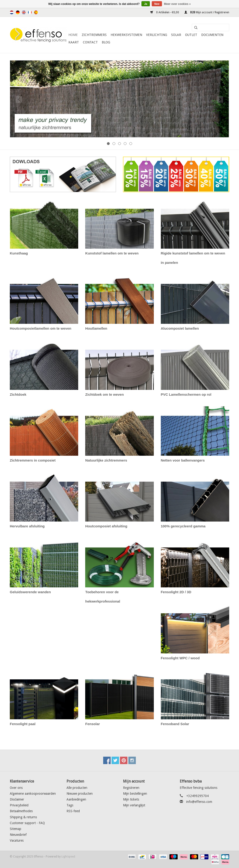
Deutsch (18, 12)
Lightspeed (68, 857)
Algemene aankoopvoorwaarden (33, 794)
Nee (157, 4)
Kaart (74, 42)
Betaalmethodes (21, 811)
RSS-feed (73, 811)
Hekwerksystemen (126, 35)
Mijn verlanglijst (134, 805)
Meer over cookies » (177, 4)
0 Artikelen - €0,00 (165, 12)
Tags (70, 805)
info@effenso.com (199, 802)
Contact (90, 42)
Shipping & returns (23, 817)
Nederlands (12, 12)
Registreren (131, 788)
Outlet (191, 35)
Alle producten (77, 788)
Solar (176, 35)
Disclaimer (17, 799)
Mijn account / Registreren (207, 12)
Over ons (16, 788)
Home (73, 35)
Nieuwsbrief (18, 835)
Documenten (212, 35)
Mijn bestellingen (135, 794)
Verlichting (157, 35)
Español (36, 12)
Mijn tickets (131, 799)
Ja (146, 4)
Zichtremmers (94, 35)
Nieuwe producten (80, 794)
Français (30, 12)
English (24, 12)
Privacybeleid (19, 805)
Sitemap (16, 829)
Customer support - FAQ (27, 823)
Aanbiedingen (76, 799)
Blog (106, 42)
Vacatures (17, 840)
